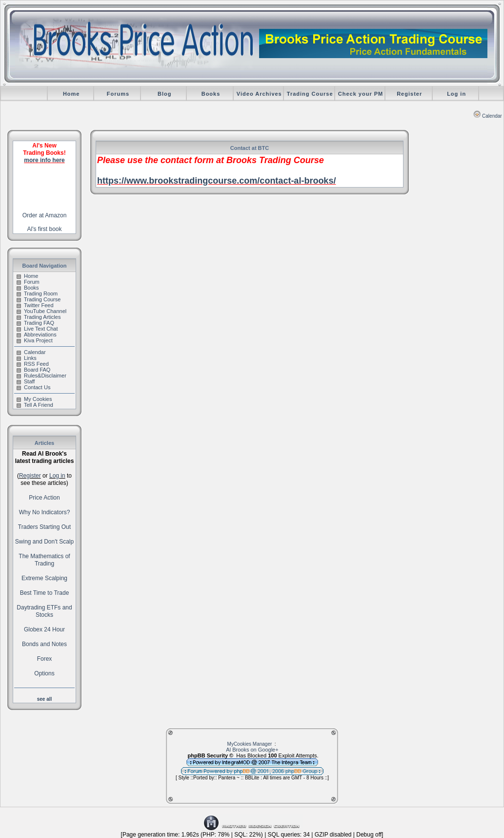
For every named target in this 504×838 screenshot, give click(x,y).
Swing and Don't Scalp (44, 542)
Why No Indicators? (45, 512)
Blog (164, 94)
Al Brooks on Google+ (252, 750)
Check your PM (361, 94)
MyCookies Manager (250, 744)
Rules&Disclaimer (41, 376)
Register (409, 94)
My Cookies (34, 399)
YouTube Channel (41, 311)
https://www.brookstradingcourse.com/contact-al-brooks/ (216, 181)
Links (27, 358)
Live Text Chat (37, 329)
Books (211, 94)
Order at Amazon (45, 215)
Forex (45, 659)
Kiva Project (35, 340)
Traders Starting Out (44, 527)
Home (71, 94)
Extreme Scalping (44, 578)
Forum (28, 282)
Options (44, 673)
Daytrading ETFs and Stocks (44, 611)
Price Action (44, 498)
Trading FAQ (35, 323)
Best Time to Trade (45, 593)
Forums (118, 94)
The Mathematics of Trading (44, 560)
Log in (456, 94)
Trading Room (37, 293)
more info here (44, 160)
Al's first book (45, 229)
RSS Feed (33, 364)
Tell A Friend (35, 405)
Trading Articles (39, 317)
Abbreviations (37, 335)
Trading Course (310, 94)
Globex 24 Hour (44, 629)
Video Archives (259, 94)
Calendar (488, 116)
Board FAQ (33, 370)
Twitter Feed (35, 305)
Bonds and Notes (44, 644)
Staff (26, 381)
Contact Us (33, 387)
